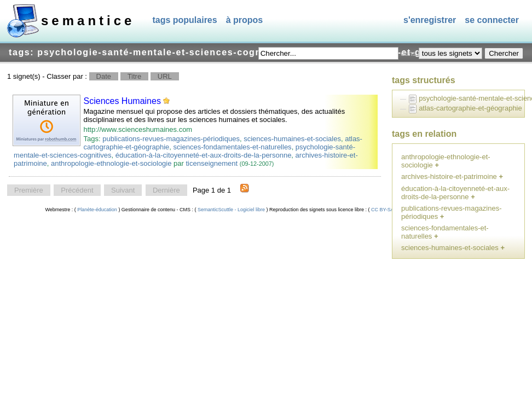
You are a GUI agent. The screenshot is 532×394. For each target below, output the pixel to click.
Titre (135, 76)
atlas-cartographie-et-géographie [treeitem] (470, 108)
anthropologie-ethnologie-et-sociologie (111, 163)
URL (165, 76)
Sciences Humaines (122, 101)
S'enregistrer (430, 20)
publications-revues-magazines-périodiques (171, 139)
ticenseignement (212, 163)
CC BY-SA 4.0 (387, 210)
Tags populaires (184, 20)
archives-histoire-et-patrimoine (449, 176)
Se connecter (492, 20)
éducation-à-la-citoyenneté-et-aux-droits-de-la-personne (204, 155)
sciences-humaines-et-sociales (292, 139)
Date (104, 76)
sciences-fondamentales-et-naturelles (233, 147)
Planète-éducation (97, 210)
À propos (245, 20)
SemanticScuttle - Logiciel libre (231, 210)
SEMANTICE (88, 21)
